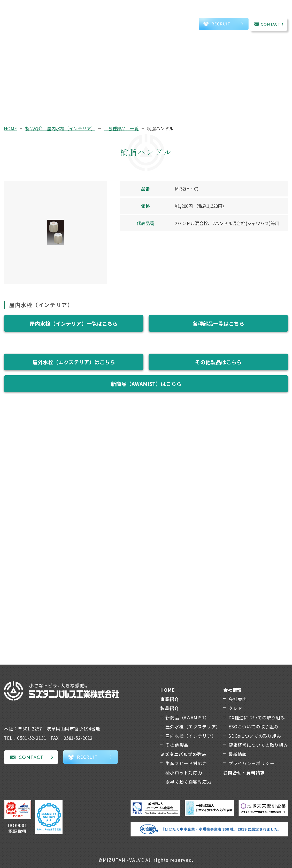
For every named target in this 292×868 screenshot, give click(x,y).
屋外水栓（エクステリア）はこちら (74, 362)
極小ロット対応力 (184, 772)
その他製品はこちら (218, 362)
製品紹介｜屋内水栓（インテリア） (60, 128)
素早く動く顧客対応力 (189, 782)
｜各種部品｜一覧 (121, 128)
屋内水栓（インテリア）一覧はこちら (74, 323)
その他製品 (177, 745)
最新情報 (238, 754)
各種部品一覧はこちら (218, 323)
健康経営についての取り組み (258, 745)
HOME (10, 128)
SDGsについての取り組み (255, 736)
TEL (183, 25)
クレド (235, 708)
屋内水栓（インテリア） (191, 736)
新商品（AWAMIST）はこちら (146, 384)
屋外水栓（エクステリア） (193, 726)
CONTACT (271, 25)
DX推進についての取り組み (257, 717)
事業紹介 (60, 18)
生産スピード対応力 (186, 763)
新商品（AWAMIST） (187, 717)
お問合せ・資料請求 (244, 772)
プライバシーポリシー (252, 763)
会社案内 (238, 699)
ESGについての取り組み (253, 726)
